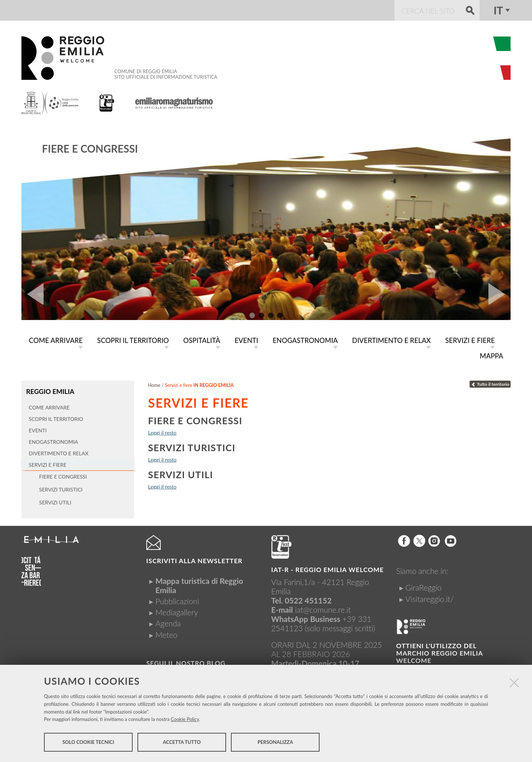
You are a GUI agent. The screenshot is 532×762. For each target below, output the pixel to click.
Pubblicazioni (177, 599)
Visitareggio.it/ (429, 597)
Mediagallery (177, 611)
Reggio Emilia (50, 390)
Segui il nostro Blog (186, 662)
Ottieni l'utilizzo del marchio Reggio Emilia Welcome (439, 651)
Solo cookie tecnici (88, 743)
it (498, 10)
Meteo (166, 633)
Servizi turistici (192, 446)
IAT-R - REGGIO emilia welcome (328, 568)
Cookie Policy (185, 720)
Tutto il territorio (490, 383)
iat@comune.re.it (323, 608)
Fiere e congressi (90, 149)
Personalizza (275, 743)
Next (499, 294)
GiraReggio (423, 586)
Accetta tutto (182, 743)
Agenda (168, 622)
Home (154, 384)
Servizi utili (181, 473)
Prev (33, 294)
